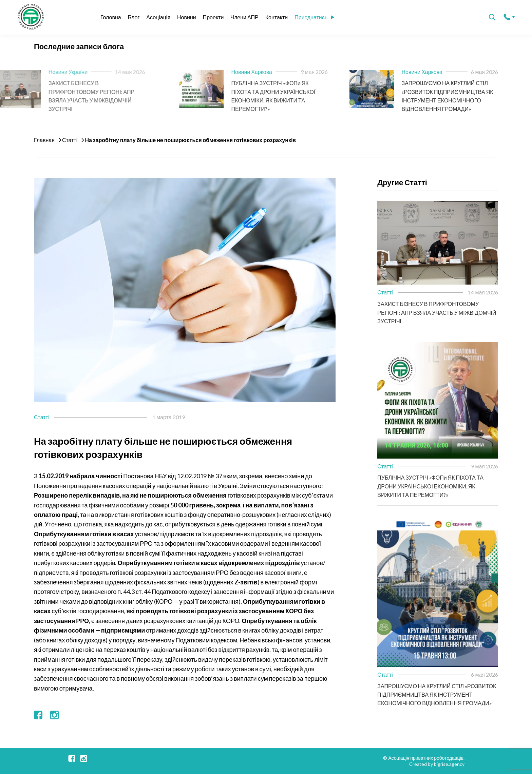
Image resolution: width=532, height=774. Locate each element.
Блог (134, 17)
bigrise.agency (449, 764)
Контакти (277, 17)
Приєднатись (314, 17)
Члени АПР (244, 17)
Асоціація (158, 17)
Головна (111, 17)
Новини (187, 17)
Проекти (213, 17)
